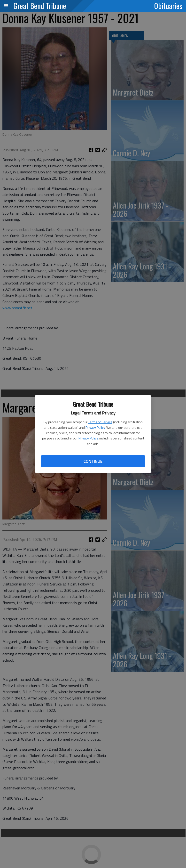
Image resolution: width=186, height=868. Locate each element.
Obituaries (168, 6)
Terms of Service (100, 422)
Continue (93, 461)
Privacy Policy (95, 427)
